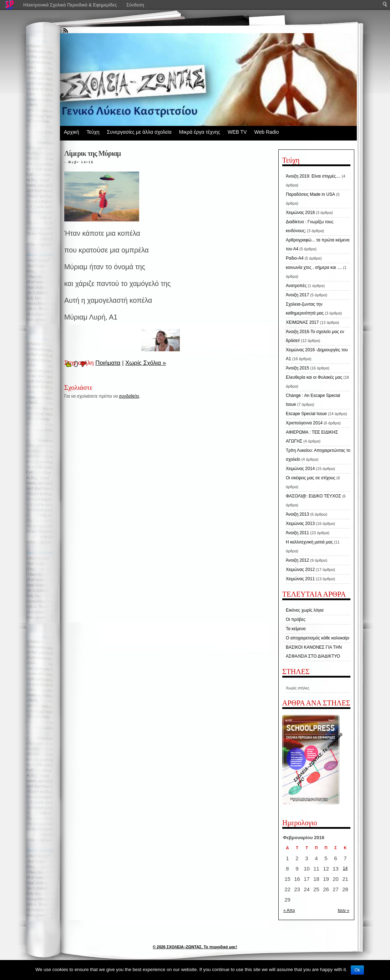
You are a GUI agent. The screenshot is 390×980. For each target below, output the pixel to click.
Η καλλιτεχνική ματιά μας (309, 542)
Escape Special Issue (306, 414)
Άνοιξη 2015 (297, 368)
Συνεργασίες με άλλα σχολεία (139, 132)
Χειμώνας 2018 (300, 213)
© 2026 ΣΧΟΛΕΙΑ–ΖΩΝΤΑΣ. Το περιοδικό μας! (195, 947)
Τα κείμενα (296, 629)
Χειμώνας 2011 (300, 579)
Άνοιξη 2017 (297, 295)
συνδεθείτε (129, 396)
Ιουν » (343, 910)
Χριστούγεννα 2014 (304, 423)
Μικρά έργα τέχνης (199, 132)
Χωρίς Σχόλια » (146, 363)
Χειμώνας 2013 (300, 524)
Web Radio (266, 132)
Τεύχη (93, 132)
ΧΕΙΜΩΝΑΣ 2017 (302, 322)
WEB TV (237, 132)
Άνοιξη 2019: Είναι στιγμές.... (313, 176)
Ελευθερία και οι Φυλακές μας (314, 377)
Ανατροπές (296, 286)
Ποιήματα (108, 363)
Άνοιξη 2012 (297, 560)
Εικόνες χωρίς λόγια (305, 610)
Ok (357, 970)
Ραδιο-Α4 (295, 258)
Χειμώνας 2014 (300, 469)
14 (345, 868)
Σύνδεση (135, 5)
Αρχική (72, 132)
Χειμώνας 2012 (300, 570)
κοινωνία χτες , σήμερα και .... (314, 267)
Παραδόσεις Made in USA (310, 194)
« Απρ (289, 910)
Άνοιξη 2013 (297, 514)
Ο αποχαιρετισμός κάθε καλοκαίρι (318, 638)
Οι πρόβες (296, 619)
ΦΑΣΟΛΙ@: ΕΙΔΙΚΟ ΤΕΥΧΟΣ (313, 496)
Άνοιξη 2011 (297, 533)
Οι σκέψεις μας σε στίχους (311, 478)
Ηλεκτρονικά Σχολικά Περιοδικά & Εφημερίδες (70, 5)
